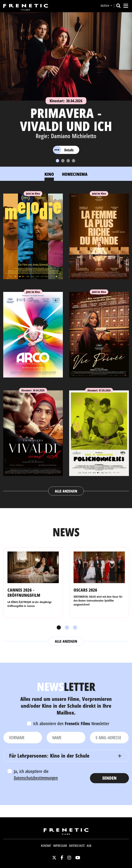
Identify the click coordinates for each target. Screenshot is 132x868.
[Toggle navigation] (126, 6)
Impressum (60, 846)
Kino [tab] (49, 174)
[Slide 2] (63, 161)
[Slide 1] (57, 161)
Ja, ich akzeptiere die (36, 775)
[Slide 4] (74, 161)
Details (63, 150)
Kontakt (46, 846)
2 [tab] (66, 628)
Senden (109, 778)
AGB (89, 846)
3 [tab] (74, 628)
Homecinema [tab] (75, 174)
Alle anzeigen (66, 491)
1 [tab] (58, 628)
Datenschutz (77, 846)
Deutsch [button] (105, 6)
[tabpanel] (66, 341)
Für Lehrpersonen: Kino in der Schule (49, 756)
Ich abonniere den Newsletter (71, 723)
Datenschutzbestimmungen (36, 778)
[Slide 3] (68, 161)
